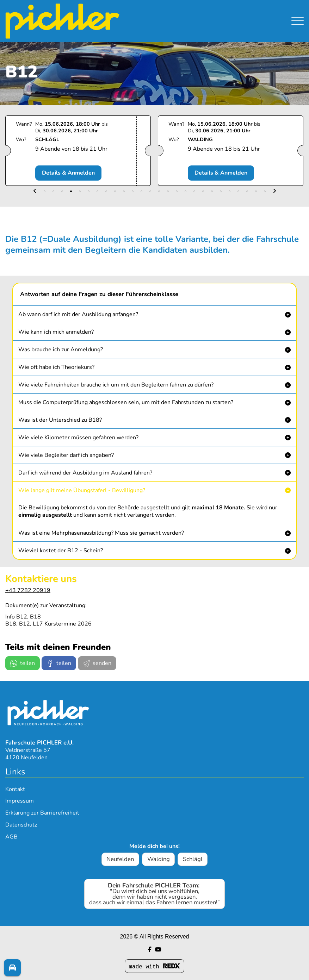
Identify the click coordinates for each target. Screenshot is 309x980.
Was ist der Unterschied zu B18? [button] (60, 420)
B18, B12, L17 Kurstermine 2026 (48, 624)
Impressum (20, 801)
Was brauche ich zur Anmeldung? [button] (61, 350)
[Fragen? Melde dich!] (12, 968)
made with (154, 967)
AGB (11, 837)
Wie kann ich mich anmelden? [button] (56, 332)
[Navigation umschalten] (298, 19)
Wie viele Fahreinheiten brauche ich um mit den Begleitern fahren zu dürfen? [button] (116, 385)
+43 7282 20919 (28, 590)
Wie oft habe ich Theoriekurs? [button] (56, 367)
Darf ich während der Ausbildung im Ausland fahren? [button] (85, 473)
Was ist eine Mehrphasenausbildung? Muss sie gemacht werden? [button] (101, 533)
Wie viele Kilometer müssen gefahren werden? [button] (78, 438)
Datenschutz (21, 825)
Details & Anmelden (76, 173)
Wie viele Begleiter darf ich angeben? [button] (66, 455)
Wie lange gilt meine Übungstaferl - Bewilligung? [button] (82, 490)
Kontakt (15, 789)
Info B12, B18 (23, 617)
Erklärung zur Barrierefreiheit (42, 813)
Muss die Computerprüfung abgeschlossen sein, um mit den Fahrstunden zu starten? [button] (126, 402)
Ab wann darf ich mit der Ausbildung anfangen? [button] (78, 314)
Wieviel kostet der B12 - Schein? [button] (61, 551)
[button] (35, 191)
